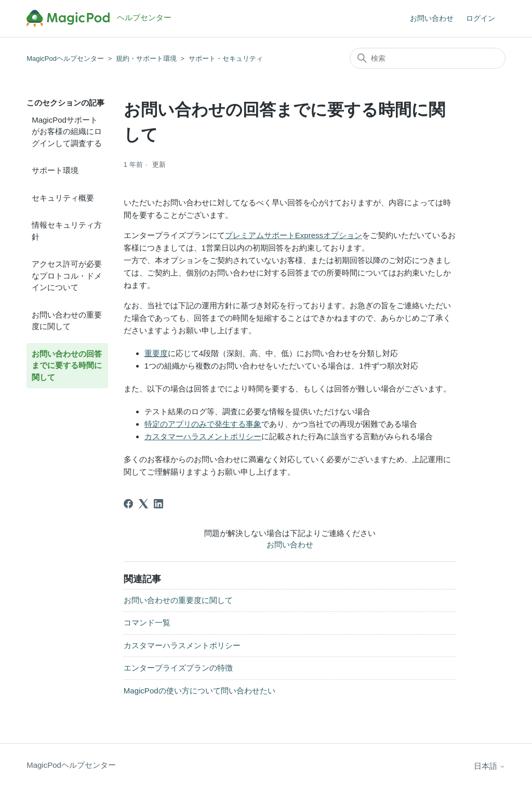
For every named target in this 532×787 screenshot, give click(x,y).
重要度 (156, 353)
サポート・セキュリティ (226, 58)
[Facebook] (128, 504)
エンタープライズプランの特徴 (178, 668)
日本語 (490, 766)
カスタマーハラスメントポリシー (203, 436)
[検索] (428, 58)
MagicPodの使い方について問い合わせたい (199, 691)
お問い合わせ (432, 18)
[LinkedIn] (158, 504)
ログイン (481, 18)
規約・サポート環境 (146, 58)
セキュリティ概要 (63, 198)
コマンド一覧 (147, 622)
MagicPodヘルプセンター (65, 58)
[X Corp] (143, 504)
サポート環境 (55, 170)
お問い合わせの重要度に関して (67, 321)
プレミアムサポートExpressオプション (294, 235)
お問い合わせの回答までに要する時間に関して (67, 365)
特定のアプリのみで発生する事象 (203, 424)
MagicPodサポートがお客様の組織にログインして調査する (67, 132)
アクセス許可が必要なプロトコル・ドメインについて (67, 276)
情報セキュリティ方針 (67, 231)
